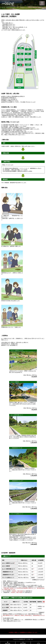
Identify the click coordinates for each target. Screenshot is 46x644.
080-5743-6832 (23, 643)
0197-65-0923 (8, 643)
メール (38, 643)
